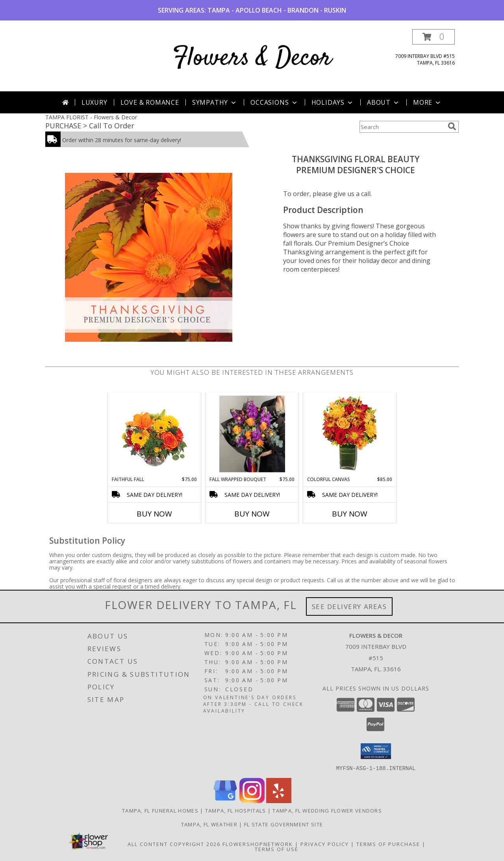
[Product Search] (402, 127)
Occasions (274, 102)
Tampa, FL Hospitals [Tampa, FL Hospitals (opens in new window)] (236, 810)
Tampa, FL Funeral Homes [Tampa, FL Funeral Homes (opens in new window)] (160, 810)
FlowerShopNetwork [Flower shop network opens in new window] (258, 844)
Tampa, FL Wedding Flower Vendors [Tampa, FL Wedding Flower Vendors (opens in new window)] (327, 810)
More (427, 102)
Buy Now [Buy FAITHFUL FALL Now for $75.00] (154, 514)
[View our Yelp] (279, 801)
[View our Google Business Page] (225, 801)
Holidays (333, 102)
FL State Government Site (283, 824)
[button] (434, 37)
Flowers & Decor (252, 58)
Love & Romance (150, 102)
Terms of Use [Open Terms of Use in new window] (277, 849)
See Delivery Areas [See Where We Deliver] (349, 606)
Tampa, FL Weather (209, 824)
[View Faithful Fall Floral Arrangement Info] (155, 434)
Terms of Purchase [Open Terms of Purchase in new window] (388, 844)
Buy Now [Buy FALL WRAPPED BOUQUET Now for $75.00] (252, 514)
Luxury (94, 102)
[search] (452, 126)
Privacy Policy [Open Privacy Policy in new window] (325, 844)
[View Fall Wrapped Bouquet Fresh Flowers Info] (252, 434)
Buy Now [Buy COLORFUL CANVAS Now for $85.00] (350, 514)
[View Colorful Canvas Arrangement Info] (350, 434)
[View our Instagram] (252, 801)
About (384, 102)
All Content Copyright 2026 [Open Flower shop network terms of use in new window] (174, 844)
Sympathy (215, 102)
